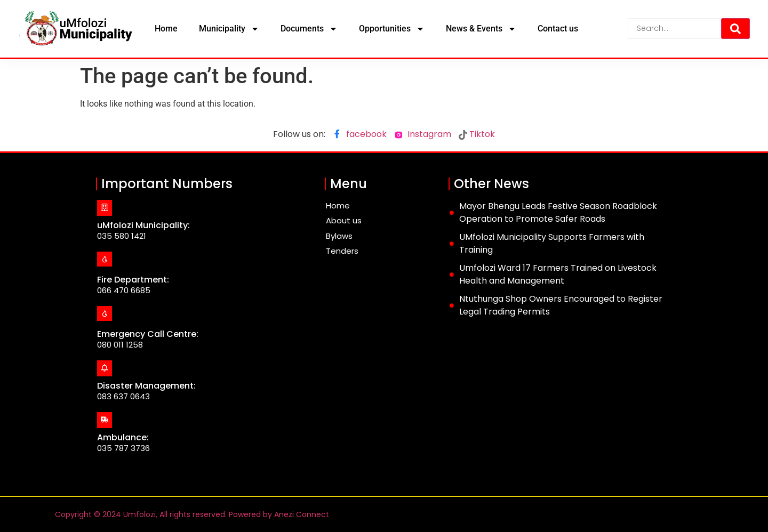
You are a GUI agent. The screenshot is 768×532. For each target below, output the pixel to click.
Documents (309, 29)
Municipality (229, 29)
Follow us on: (299, 134)
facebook (360, 135)
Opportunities (392, 29)
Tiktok (477, 134)
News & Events (481, 29)
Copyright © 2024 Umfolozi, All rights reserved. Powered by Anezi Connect (192, 514)
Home (166, 29)
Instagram (423, 134)
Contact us (558, 29)
